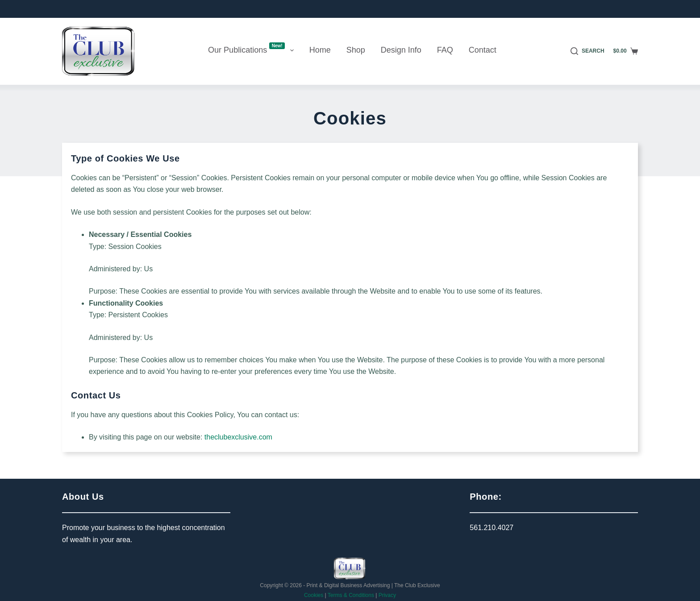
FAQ (445, 50)
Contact (483, 50)
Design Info (401, 50)
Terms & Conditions (351, 595)
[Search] (587, 51)
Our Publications (253, 49)
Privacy (387, 595)
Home (320, 50)
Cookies (314, 595)
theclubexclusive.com (238, 437)
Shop (356, 50)
